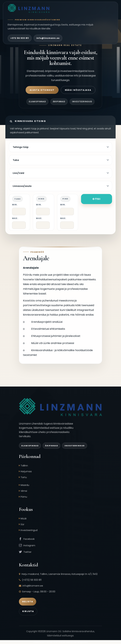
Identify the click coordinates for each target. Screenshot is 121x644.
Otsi (97, 199)
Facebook (29, 539)
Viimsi (24, 491)
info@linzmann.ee (48, 38)
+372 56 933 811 (20, 38)
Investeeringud (29, 530)
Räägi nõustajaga (78, 90)
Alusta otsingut (42, 90)
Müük (24, 519)
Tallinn (24, 466)
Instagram (29, 545)
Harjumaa (26, 471)
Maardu (25, 485)
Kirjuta (28, 611)
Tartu (24, 477)
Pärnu (24, 497)
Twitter (27, 552)
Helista (28, 602)
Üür (22, 524)
